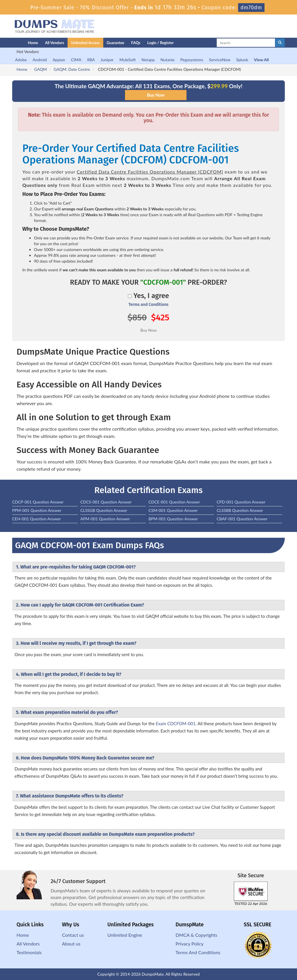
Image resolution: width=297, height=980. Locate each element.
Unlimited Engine (125, 935)
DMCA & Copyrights (196, 935)
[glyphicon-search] (280, 43)
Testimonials (29, 952)
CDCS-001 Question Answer (106, 502)
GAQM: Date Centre (72, 69)
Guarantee (116, 43)
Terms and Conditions (148, 305)
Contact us (73, 935)
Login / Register (161, 43)
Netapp (148, 60)
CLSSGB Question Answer (104, 510)
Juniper (107, 60)
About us (71, 944)
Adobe (21, 60)
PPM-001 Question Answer (37, 510)
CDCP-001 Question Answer (38, 502)
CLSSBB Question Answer (240, 510)
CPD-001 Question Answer (241, 502)
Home (33, 43)
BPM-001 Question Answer (173, 519)
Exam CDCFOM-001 (176, 723)
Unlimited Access (85, 43)
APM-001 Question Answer (105, 519)
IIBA (91, 60)
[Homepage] (8, 43)
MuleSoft (128, 60)
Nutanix (167, 60)
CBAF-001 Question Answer (242, 519)
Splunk (242, 60)
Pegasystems (192, 60)
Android (40, 60)
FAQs (136, 43)
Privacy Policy (190, 944)
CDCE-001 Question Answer (174, 502)
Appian (59, 60)
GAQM (41, 69)
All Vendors (55, 43)
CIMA (76, 60)
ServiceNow (220, 60)
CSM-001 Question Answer (173, 510)
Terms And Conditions (198, 952)
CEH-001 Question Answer (37, 519)
